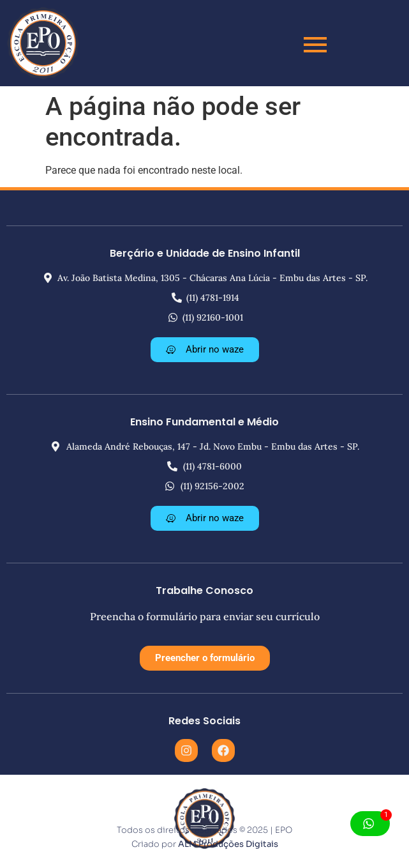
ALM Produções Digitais (228, 844)
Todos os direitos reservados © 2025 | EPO (204, 830)
